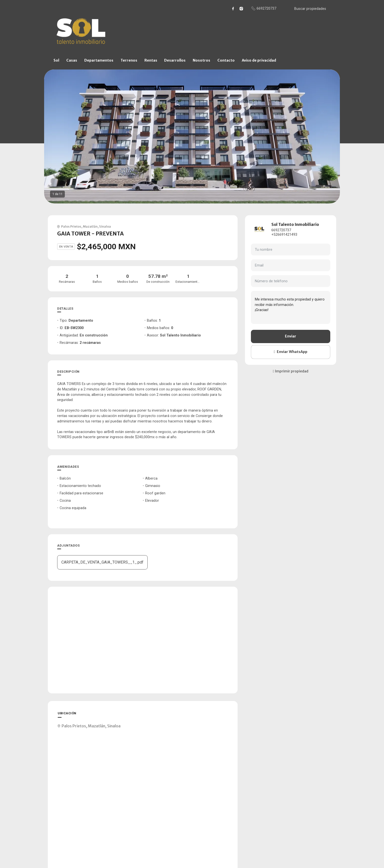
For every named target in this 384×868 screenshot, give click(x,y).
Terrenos (129, 60)
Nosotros (201, 60)
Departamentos (99, 60)
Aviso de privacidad (259, 60)
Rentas (151, 60)
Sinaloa (105, 226)
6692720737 (281, 230)
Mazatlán (90, 226)
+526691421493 (284, 235)
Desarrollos (175, 60)
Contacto (226, 60)
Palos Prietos (71, 226)
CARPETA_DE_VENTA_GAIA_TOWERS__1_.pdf (102, 562)
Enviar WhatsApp (291, 352)
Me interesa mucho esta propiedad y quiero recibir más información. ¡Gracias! (291, 307)
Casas (72, 60)
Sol (56, 60)
